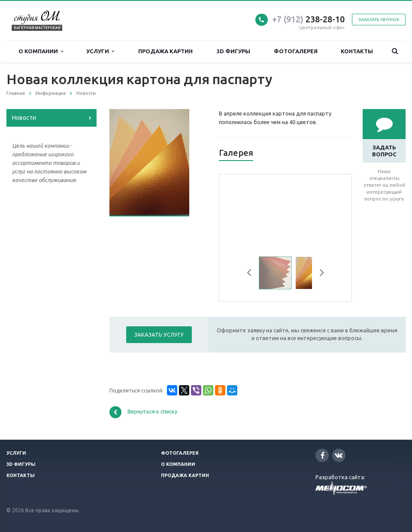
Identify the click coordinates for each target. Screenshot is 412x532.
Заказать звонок (379, 20)
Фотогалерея (296, 51)
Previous (252, 274)
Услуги (100, 51)
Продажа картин (165, 51)
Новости (24, 118)
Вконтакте (339, 455)
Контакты (357, 51)
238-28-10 (308, 19)
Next (319, 274)
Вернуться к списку (143, 412)
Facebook (323, 455)
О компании (41, 51)
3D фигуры (233, 51)
